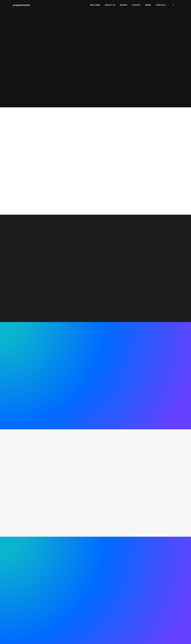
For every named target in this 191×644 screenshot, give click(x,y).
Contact (161, 5)
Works (124, 5)
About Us (110, 5)
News (148, 5)
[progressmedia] (20, 5)
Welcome (95, 5)
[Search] (173, 5)
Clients (136, 5)
